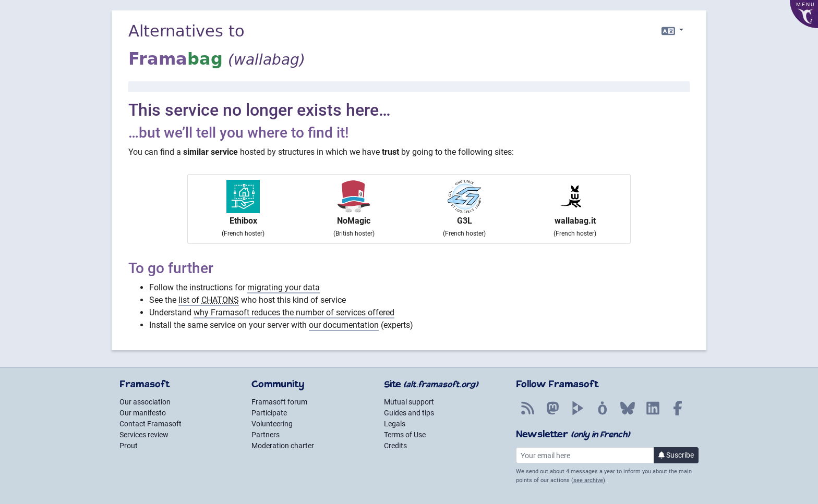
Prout (129, 446)
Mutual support (409, 402)
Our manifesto (143, 413)
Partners (266, 435)
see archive (588, 480)
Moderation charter (283, 446)
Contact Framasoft (151, 424)
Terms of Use (405, 435)
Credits (395, 446)
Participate (269, 413)
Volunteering (272, 424)
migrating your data (284, 287)
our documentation (344, 325)
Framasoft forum (279, 402)
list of (209, 300)
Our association (145, 402)
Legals (395, 424)
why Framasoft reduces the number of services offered (294, 312)
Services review (144, 435)
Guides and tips (409, 413)
